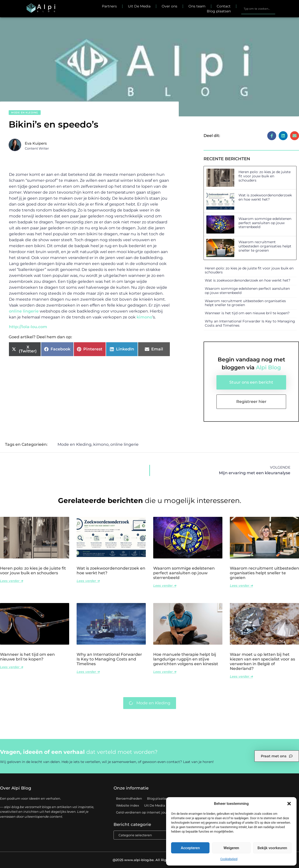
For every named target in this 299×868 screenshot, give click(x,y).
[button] (289, 804)
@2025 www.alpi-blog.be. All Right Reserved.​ (150, 860)
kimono (144, 317)
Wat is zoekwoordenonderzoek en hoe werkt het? (265, 197)
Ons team (197, 6)
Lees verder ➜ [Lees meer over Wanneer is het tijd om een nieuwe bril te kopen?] (12, 667)
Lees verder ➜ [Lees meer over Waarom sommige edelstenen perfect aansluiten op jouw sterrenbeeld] (165, 585)
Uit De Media (139, 6)
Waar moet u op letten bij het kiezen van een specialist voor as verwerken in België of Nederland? (262, 662)
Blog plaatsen (219, 11)
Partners (109, 6)
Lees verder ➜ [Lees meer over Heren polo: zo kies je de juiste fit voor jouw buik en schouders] (12, 581)
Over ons (169, 6)
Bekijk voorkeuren (272, 848)
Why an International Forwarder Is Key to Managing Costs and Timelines (250, 323)
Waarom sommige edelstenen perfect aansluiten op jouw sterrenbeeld (265, 223)
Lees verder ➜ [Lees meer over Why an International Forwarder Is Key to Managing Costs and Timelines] (88, 672)
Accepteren (190, 848)
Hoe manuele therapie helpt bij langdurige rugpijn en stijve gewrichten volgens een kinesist (186, 659)
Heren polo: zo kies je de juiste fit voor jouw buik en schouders (265, 176)
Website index (128, 805)
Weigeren (231, 848)
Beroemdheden (129, 798)
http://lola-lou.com (28, 327)
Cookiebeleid (229, 859)
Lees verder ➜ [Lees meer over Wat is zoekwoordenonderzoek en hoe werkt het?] (88, 581)
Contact (224, 6)
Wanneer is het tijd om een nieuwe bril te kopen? (247, 313)
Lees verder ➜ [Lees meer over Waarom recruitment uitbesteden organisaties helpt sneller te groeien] (241, 585)
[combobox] (258, 9)
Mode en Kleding (25, 113)
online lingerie (24, 311)
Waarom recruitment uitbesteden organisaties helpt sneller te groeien (265, 246)
